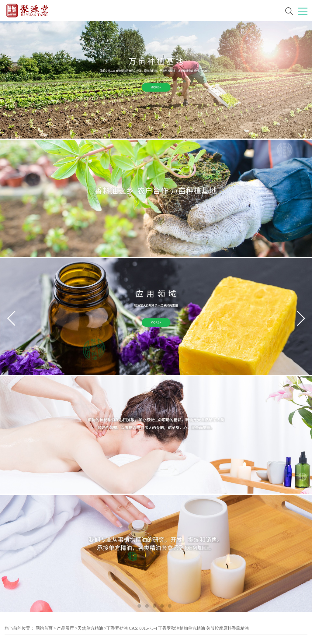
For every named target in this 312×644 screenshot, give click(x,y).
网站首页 (44, 628)
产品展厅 (65, 628)
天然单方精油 (90, 628)
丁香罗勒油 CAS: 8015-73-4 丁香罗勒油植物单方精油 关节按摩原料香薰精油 (177, 628)
